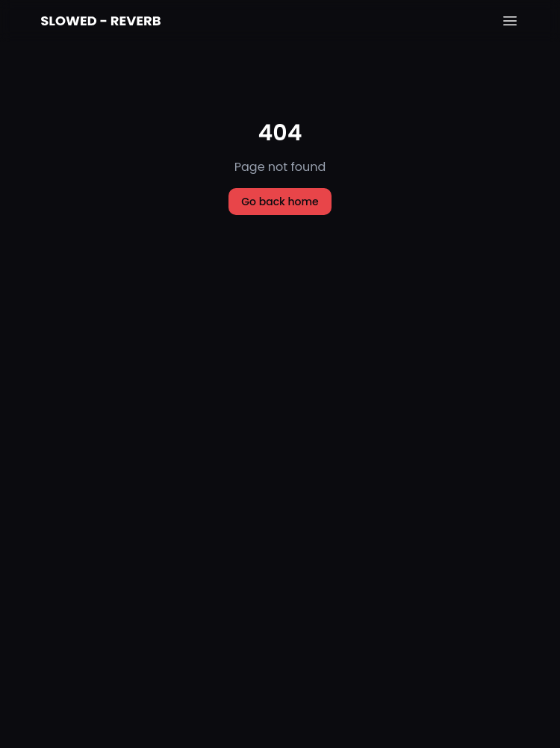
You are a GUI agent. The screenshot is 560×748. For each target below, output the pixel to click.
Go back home (280, 202)
